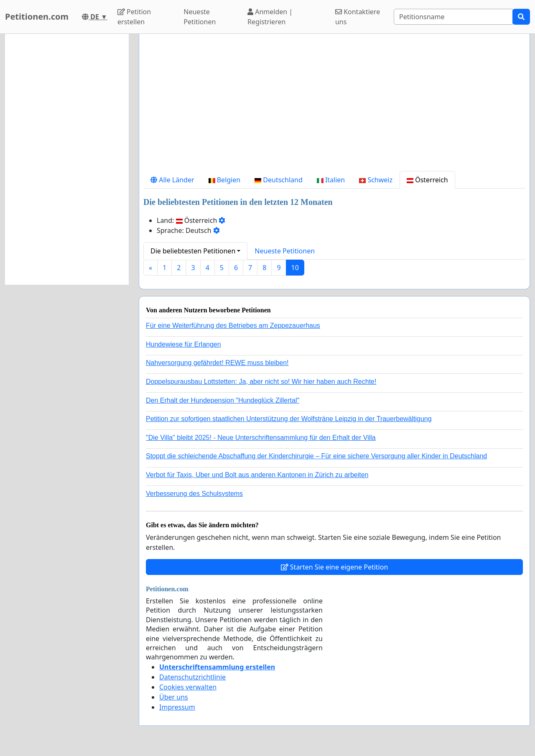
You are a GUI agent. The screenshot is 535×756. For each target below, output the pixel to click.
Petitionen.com (37, 17)
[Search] (453, 17)
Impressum (177, 707)
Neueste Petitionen (200, 17)
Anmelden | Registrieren (270, 17)
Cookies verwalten (188, 687)
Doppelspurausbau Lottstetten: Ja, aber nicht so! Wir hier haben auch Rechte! (261, 382)
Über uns (174, 697)
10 (295, 268)
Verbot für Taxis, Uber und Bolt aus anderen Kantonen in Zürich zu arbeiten (257, 475)
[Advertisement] (334, 106)
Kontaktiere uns (358, 17)
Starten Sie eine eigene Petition (335, 567)
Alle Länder (172, 180)
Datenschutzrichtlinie (192, 677)
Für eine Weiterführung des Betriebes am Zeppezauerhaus (233, 326)
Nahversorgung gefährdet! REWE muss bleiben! (217, 363)
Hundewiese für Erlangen (183, 344)
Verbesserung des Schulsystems (194, 494)
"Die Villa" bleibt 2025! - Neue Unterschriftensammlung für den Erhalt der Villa (261, 438)
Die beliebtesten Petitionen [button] (193, 251)
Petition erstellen (134, 17)
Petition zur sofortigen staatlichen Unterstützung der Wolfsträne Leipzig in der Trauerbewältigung (289, 419)
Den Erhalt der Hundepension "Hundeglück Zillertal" (223, 400)
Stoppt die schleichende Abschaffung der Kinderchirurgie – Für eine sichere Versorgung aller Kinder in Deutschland (316, 456)
